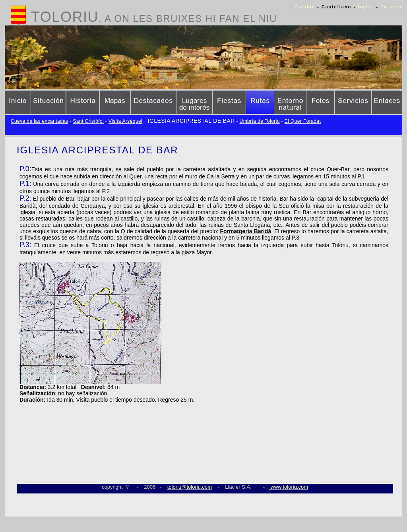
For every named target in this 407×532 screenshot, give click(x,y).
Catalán (305, 7)
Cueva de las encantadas (40, 121)
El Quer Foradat (303, 121)
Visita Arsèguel (125, 121)
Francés (391, 7)
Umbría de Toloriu (260, 121)
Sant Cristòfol (88, 121)
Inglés (366, 7)
